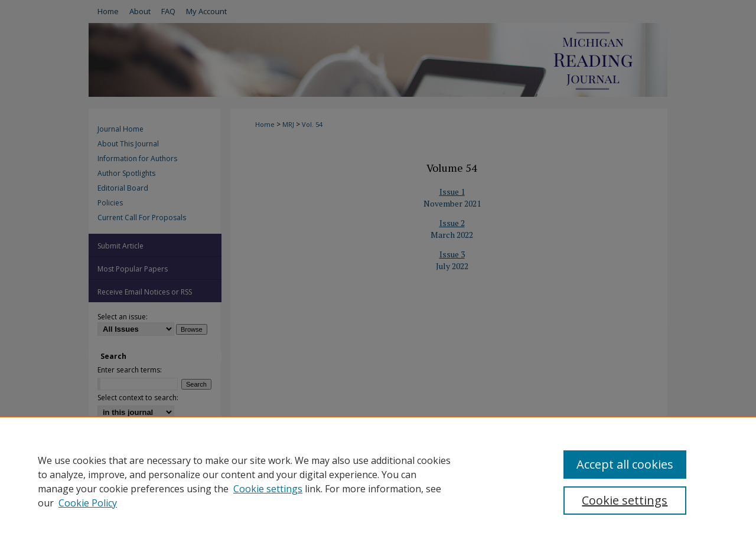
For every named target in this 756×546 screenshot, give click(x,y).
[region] (378, 481)
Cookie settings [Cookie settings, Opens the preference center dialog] (625, 500)
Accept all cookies (625, 464)
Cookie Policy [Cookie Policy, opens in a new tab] (88, 503)
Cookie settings (268, 489)
